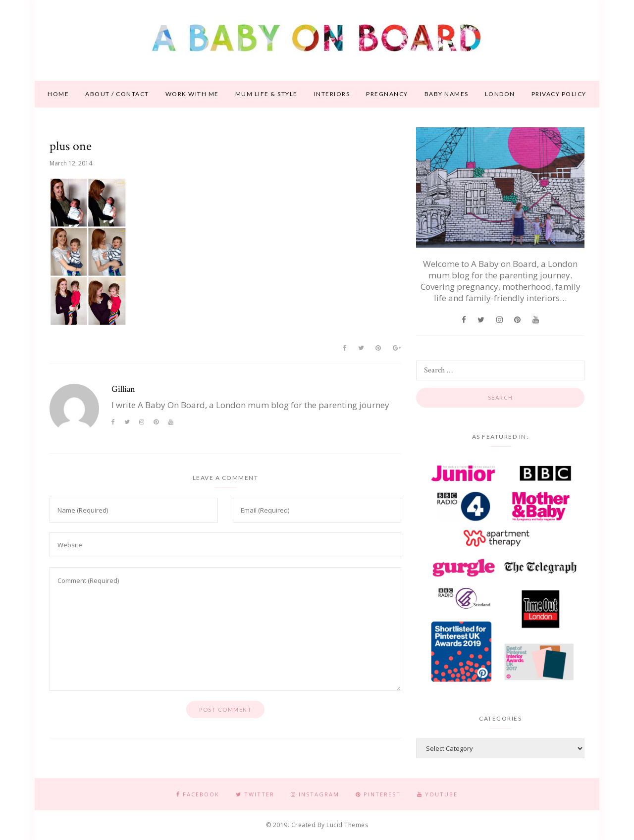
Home (58, 94)
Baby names (447, 94)
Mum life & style (266, 94)
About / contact (117, 94)
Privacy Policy (559, 94)
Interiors (332, 94)
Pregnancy (387, 94)
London (500, 94)
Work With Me (192, 94)
